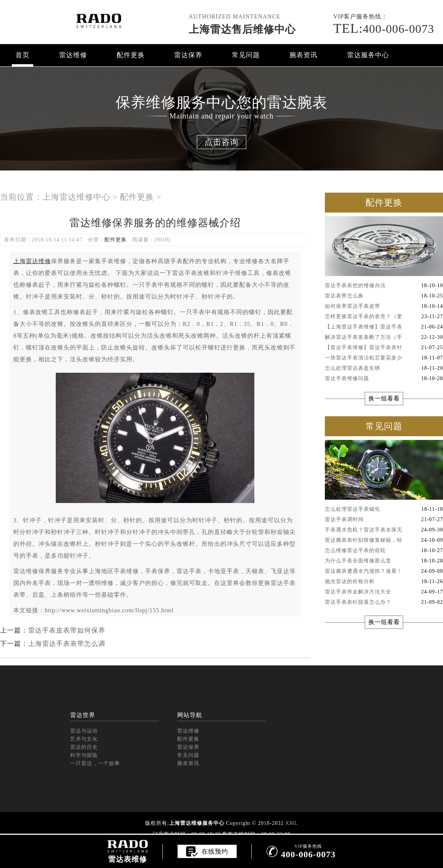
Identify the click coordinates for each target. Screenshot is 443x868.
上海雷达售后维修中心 (242, 29)
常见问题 (246, 55)
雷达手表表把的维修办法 (384, 286)
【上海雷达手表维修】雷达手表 (384, 327)
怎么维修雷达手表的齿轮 (384, 551)
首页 (23, 55)
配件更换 (131, 55)
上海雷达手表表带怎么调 (67, 644)
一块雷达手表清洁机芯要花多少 (384, 358)
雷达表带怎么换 (384, 296)
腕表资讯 (303, 55)
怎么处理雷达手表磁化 (384, 509)
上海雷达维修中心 (76, 197)
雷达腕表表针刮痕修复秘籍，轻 (384, 540)
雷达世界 (83, 715)
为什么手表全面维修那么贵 (384, 561)
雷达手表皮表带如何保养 (67, 630)
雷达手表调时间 (384, 520)
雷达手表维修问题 (384, 379)
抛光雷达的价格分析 (384, 582)
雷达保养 (188, 55)
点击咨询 (221, 142)
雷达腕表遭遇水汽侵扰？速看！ (384, 571)
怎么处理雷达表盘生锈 (384, 368)
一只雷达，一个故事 (95, 763)
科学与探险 (84, 755)
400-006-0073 (384, 29)
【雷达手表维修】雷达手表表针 (384, 348)
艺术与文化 (84, 739)
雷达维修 (73, 55)
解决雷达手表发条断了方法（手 (384, 337)
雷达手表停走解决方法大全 (384, 592)
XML (292, 823)
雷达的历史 (84, 747)
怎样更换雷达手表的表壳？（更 (384, 317)
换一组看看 (384, 398)
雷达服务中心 (368, 55)
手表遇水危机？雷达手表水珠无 (384, 530)
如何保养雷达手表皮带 (384, 306)
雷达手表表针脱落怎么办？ (384, 602)
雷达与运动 (84, 731)
